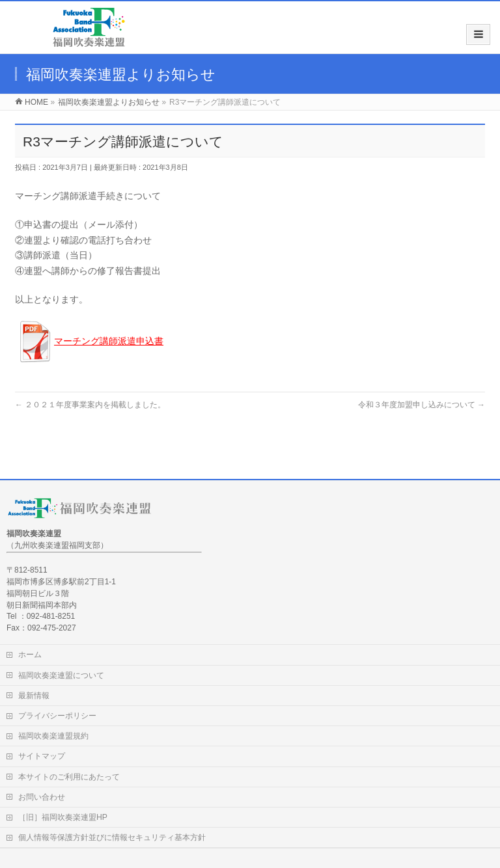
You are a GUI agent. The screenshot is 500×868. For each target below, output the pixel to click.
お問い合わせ (42, 797)
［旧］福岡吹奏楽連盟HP (63, 817)
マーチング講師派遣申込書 (109, 341)
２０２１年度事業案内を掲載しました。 (90, 405)
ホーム (30, 655)
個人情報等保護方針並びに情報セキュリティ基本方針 (112, 837)
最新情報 (34, 696)
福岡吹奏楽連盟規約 (53, 736)
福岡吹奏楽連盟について (61, 675)
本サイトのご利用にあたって (69, 777)
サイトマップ (42, 756)
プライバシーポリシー (57, 716)
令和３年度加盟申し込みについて (422, 405)
